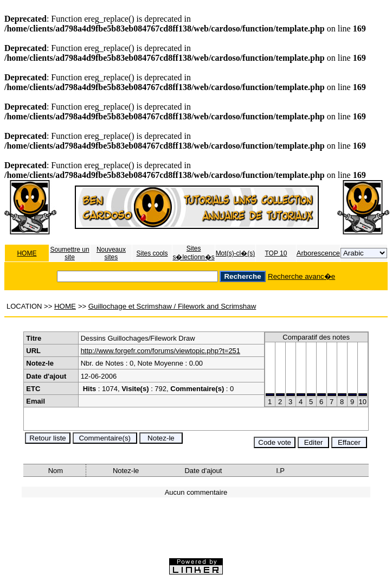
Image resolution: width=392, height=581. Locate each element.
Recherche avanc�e (301, 276)
